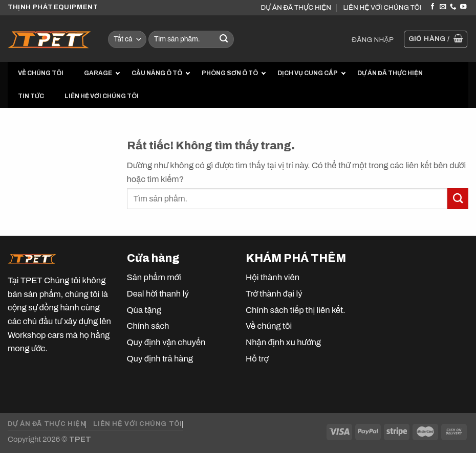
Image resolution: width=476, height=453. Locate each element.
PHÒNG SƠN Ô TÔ (230, 73)
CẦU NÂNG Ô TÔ (157, 73)
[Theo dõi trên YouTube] (463, 7)
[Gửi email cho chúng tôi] (443, 7)
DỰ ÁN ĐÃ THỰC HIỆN (296, 7)
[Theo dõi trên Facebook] (432, 7)
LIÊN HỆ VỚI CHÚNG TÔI (382, 7)
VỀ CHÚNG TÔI (41, 73)
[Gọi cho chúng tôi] (453, 7)
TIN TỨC (31, 96)
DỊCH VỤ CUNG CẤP (308, 73)
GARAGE (98, 73)
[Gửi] (224, 40)
